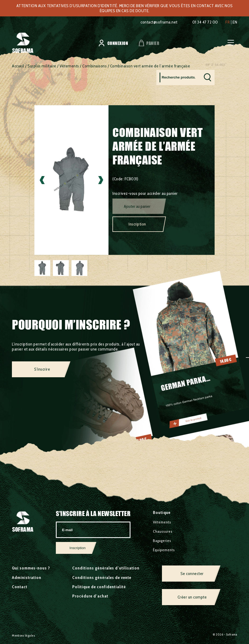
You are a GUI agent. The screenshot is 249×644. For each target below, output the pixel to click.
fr (228, 22)
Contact (20, 587)
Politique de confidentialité (99, 587)
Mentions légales (23, 635)
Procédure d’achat (90, 596)
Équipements (164, 550)
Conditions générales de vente (102, 578)
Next (101, 180)
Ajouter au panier (137, 206)
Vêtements (69, 66)
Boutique (162, 512)
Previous (42, 180)
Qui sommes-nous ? (31, 568)
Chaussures (163, 531)
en (235, 22)
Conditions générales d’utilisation (106, 568)
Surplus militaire (42, 66)
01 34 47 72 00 (205, 22)
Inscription (137, 224)
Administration (27, 578)
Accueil (18, 66)
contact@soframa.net (159, 22)
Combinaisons (94, 66)
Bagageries (162, 541)
